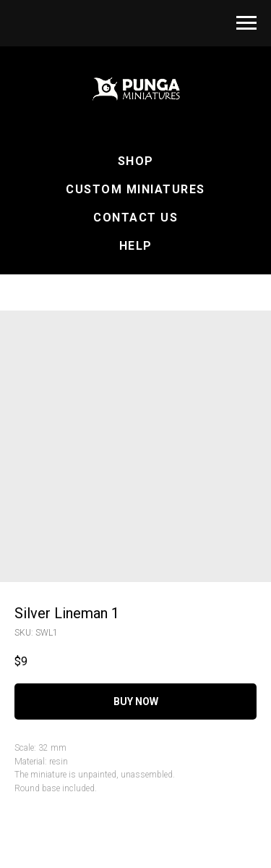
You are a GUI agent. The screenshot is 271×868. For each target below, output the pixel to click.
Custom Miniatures (135, 189)
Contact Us (135, 218)
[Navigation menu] (246, 23)
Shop (136, 161)
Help (136, 246)
